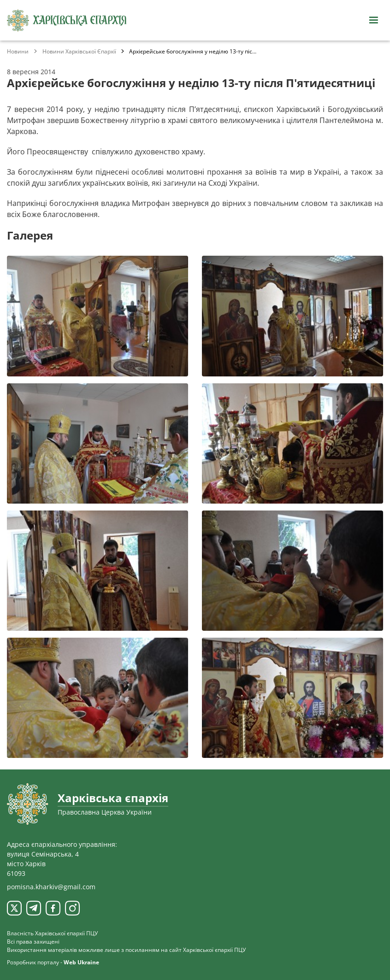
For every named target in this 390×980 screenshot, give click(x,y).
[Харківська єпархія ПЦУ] (67, 21)
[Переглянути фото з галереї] (97, 316)
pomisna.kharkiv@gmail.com (51, 887)
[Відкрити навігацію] (373, 20)
